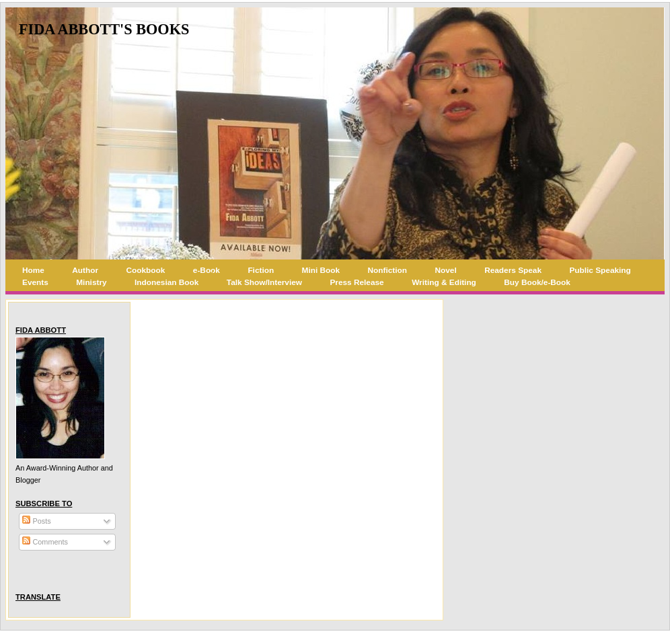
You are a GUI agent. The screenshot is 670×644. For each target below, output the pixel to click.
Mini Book (321, 270)
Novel (446, 270)
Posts (36, 521)
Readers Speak (513, 270)
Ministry (91, 282)
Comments (45, 542)
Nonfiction (387, 270)
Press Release (357, 282)
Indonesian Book (166, 282)
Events (35, 282)
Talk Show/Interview (264, 282)
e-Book (207, 270)
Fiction (261, 270)
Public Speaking (600, 270)
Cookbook (146, 270)
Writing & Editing (444, 282)
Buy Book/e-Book (537, 282)
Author (85, 270)
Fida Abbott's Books (104, 29)
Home (33, 270)
